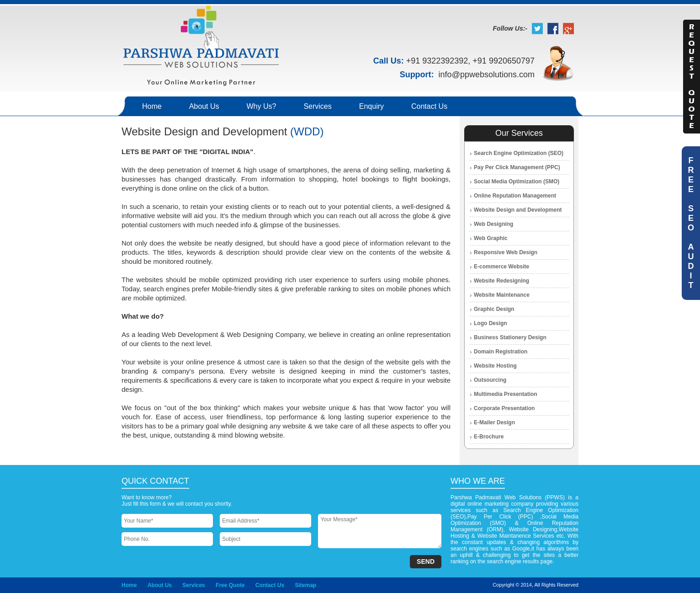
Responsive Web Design (506, 252)
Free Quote (230, 585)
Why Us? (262, 106)
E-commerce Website (501, 267)
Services (317, 106)
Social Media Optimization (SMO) (517, 182)
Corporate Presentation (504, 408)
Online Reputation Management (515, 196)
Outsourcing (490, 380)
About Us (204, 106)
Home (152, 106)
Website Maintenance (502, 295)
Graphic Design (494, 309)
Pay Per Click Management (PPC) (517, 167)
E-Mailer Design (494, 422)
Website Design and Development (518, 210)
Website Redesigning (501, 281)
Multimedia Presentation (506, 394)
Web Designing (493, 224)
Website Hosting (495, 366)
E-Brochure (489, 437)
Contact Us (429, 106)
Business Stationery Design (510, 337)
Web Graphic (491, 238)
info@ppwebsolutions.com (487, 75)
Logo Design (491, 323)
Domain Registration (501, 352)
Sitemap (305, 585)
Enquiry (371, 106)
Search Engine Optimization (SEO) (519, 153)
